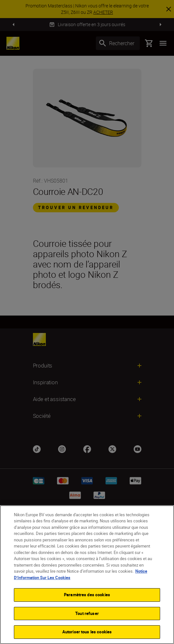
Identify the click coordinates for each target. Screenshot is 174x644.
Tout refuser (87, 613)
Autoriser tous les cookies (87, 632)
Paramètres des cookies (87, 595)
